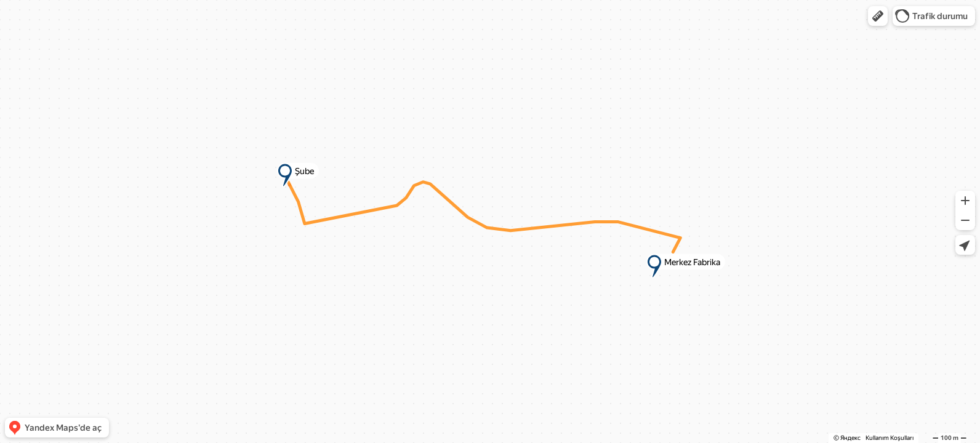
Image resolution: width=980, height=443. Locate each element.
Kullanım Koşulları (890, 438)
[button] (878, 16)
